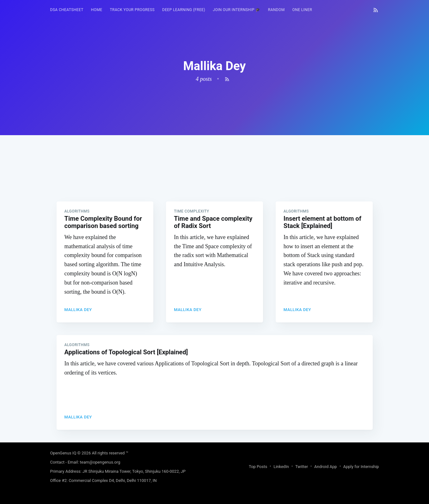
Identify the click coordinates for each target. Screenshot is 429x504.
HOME (97, 10)
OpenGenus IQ (63, 453)
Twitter (302, 467)
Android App (325, 467)
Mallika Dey (78, 310)
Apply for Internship (361, 467)
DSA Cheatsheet (67, 10)
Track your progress (132, 10)
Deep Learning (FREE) (184, 10)
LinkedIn (281, 467)
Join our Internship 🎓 (237, 10)
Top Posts (258, 467)
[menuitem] (67, 10)
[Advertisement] (215, 179)
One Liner (302, 10)
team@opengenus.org (100, 462)
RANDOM (276, 10)
